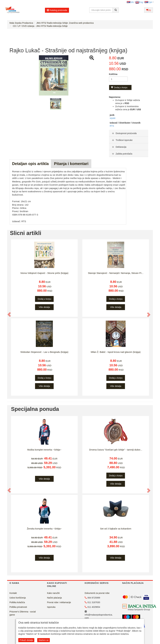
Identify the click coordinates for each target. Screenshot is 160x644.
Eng (139, 2)
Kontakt (13, 593)
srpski (113, 118)
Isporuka (51, 607)
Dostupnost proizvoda (124, 133)
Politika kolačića (17, 602)
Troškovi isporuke (122, 140)
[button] (9, 314)
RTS (112, 126)
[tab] (129, 133)
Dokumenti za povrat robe (97, 593)
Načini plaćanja (54, 598)
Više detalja (44, 307)
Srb (130, 2)
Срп (148, 2)
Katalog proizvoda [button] (57, 10)
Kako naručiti (53, 593)
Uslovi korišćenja (18, 598)
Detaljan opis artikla (30, 164)
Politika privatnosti (18, 607)
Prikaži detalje (26, 640)
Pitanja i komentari (71, 164)
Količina (113, 74)
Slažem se (43, 640)
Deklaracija (119, 147)
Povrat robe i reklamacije (59, 602)
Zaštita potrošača (122, 154)
